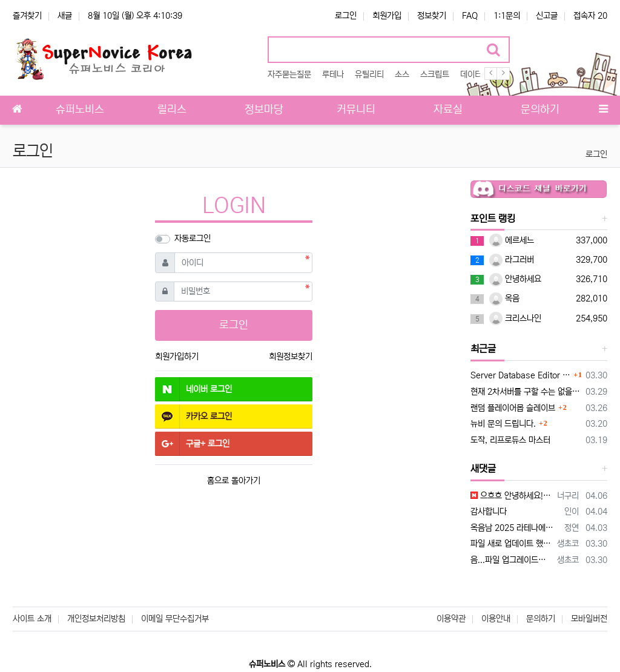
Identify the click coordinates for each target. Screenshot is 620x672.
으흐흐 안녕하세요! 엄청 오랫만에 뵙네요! (512, 496)
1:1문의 (507, 16)
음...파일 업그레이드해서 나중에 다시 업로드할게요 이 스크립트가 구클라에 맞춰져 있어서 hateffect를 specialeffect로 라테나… (512, 560)
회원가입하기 (177, 357)
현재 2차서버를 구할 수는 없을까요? (526, 392)
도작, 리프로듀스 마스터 (510, 440)
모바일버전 (589, 619)
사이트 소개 (32, 619)
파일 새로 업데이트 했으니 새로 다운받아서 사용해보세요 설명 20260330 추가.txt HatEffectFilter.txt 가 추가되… (512, 544)
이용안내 (496, 619)
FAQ (470, 16)
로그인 (346, 16)
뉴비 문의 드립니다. (503, 424)
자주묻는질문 (289, 74)
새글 (65, 16)
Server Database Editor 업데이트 (520, 375)
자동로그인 (193, 239)
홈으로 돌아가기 (234, 481)
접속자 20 (590, 16)
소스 (402, 74)
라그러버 (512, 260)
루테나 (333, 74)
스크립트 (435, 74)
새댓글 (483, 469)
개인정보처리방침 (96, 619)
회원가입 (387, 16)
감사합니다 (489, 512)
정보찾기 (432, 16)
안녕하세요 (515, 279)
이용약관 (451, 619)
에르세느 (512, 240)
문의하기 (541, 619)
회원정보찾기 (291, 357)
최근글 (483, 349)
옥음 (504, 298)
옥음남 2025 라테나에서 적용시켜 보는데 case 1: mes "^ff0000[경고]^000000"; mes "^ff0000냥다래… (515, 528)
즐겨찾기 (27, 16)
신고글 (547, 16)
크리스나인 (515, 318)
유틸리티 (369, 74)
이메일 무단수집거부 (175, 619)
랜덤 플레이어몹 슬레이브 (513, 408)
